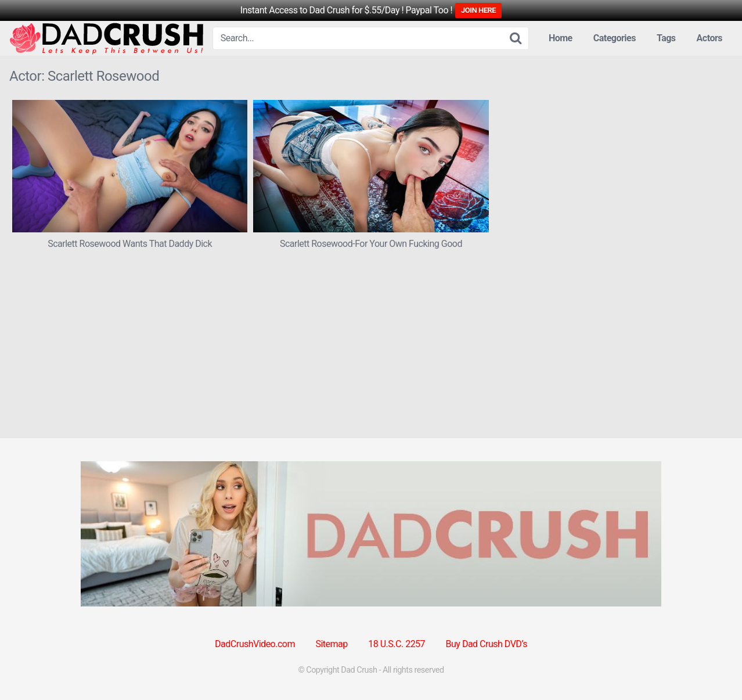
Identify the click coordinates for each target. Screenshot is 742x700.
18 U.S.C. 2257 (397, 644)
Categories (615, 38)
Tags (666, 38)
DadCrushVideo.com (255, 644)
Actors (709, 38)
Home (561, 38)
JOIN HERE (478, 10)
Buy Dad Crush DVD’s (487, 644)
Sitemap (331, 644)
